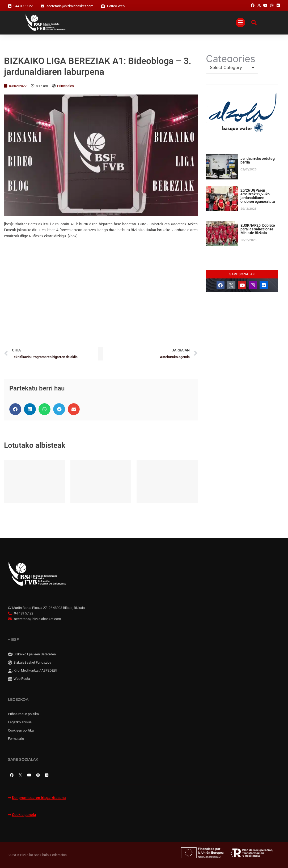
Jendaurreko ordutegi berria (258, 160)
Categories (231, 59)
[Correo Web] (103, 6)
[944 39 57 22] (10, 6)
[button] (15, 409)
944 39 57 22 (23, 6)
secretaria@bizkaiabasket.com (70, 6)
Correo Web (116, 6)
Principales (65, 86)
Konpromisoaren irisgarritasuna (39, 798)
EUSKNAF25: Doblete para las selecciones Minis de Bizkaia (258, 229)
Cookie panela (24, 815)
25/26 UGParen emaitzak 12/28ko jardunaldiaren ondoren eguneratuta (258, 196)
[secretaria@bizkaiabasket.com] (43, 6)
